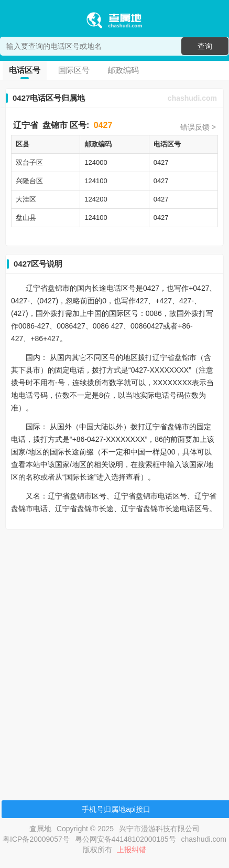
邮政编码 (123, 70)
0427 (103, 125)
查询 (205, 46)
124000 (96, 162)
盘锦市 (55, 125)
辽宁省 (26, 125)
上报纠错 (132, 850)
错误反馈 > (198, 127)
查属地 (40, 829)
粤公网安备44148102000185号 (126, 839)
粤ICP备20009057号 (36, 839)
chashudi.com (192, 98)
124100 (96, 181)
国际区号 (74, 70)
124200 (96, 199)
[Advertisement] (113, 650)
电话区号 (25, 70)
